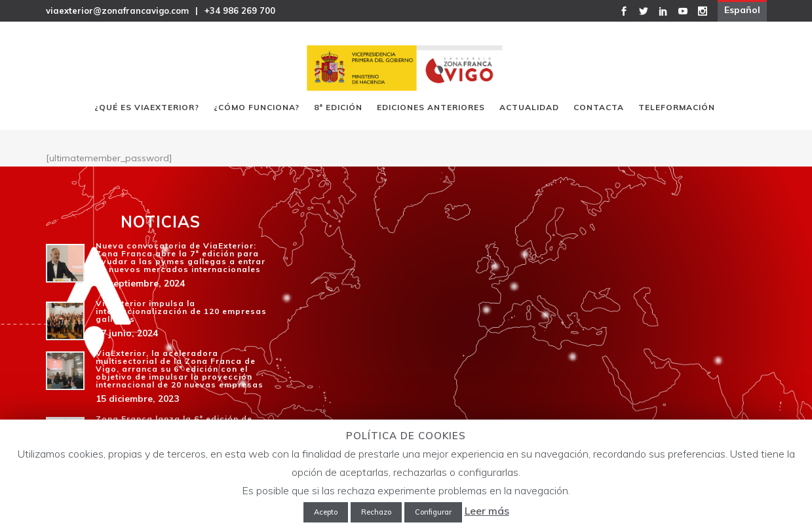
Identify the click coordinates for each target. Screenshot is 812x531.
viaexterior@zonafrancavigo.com (117, 10)
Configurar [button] (433, 512)
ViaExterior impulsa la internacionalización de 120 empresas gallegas (181, 311)
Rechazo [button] (376, 512)
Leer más (487, 511)
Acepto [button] (326, 512)
